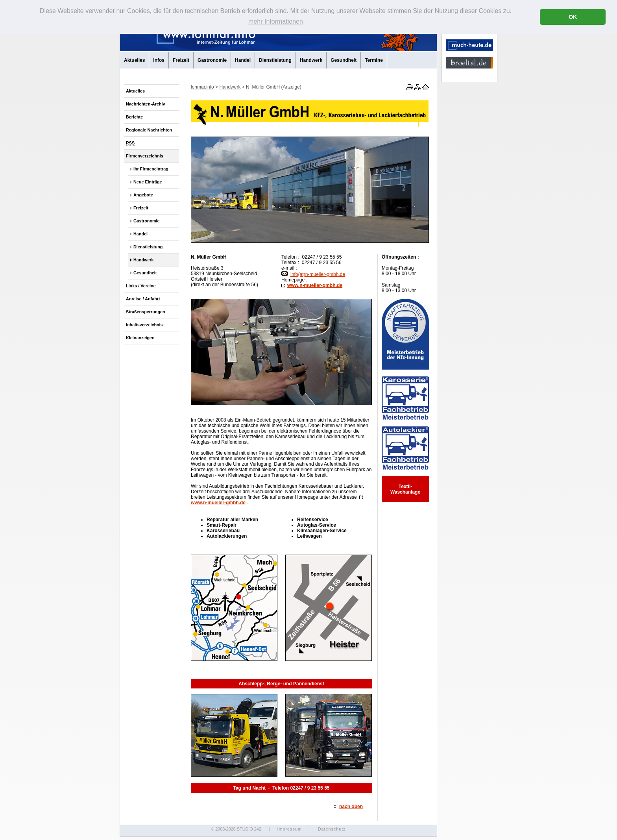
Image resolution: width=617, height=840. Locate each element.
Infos (159, 60)
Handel (243, 60)
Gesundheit (344, 60)
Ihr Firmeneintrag (151, 169)
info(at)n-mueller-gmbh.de (313, 274)
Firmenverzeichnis (145, 156)
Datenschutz (332, 829)
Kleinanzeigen (140, 338)
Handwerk (311, 60)
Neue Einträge (148, 182)
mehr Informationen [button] (276, 21)
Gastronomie (212, 60)
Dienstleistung (275, 60)
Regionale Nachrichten (149, 130)
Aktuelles (134, 60)
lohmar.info (202, 87)
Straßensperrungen (146, 312)
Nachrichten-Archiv (146, 104)
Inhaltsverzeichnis (144, 325)
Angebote (143, 195)
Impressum (289, 829)
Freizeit (181, 60)
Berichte (134, 117)
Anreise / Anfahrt (143, 299)
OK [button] (573, 17)
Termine (374, 60)
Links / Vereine (141, 286)
